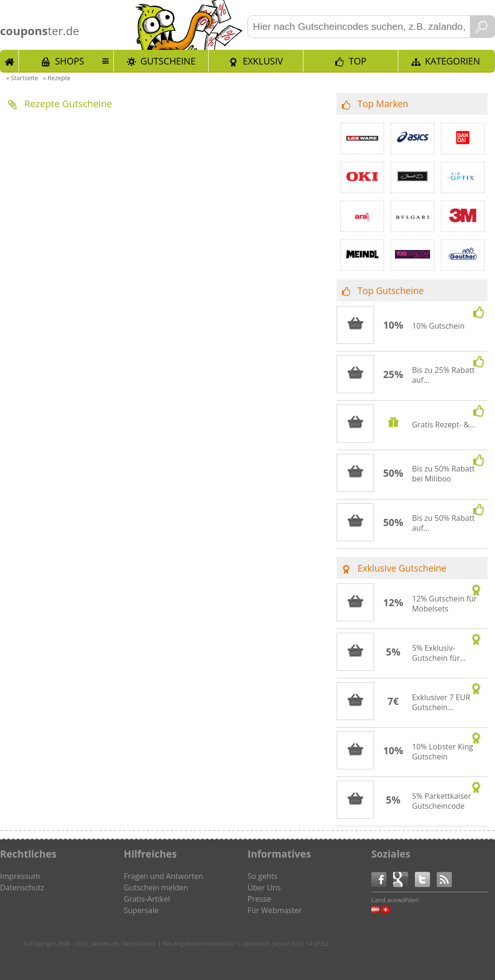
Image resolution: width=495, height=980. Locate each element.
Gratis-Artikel (147, 899)
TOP (358, 61)
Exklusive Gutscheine (402, 568)
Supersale (141, 910)
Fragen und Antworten (164, 876)
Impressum (20, 876)
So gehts (262, 876)
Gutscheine (168, 61)
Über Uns (264, 888)
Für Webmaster (275, 910)
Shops (70, 61)
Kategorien (452, 61)
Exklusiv (263, 61)
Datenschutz (22, 888)
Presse (259, 899)
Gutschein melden (156, 888)
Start (9, 61)
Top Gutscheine (391, 291)
